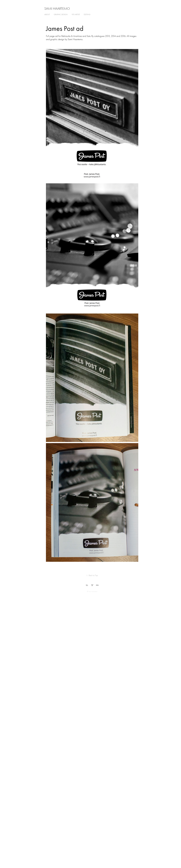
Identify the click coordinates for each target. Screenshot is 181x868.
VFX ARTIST (76, 14)
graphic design (61, 14)
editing (87, 14)
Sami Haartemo (57, 9)
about (47, 14)
